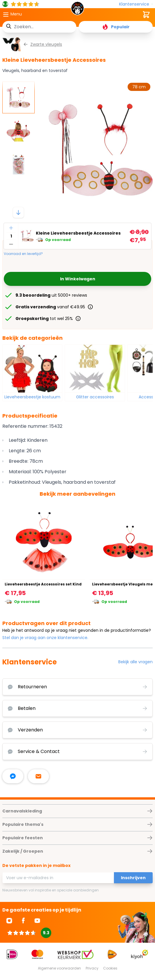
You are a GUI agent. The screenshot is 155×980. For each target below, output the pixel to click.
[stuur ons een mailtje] (38, 776)
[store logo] (77, 10)
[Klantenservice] (136, 4)
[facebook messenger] (13, 776)
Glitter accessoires (95, 397)
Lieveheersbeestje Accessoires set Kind (43, 584)
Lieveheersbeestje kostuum (32, 397)
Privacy (92, 968)
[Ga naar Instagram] (9, 921)
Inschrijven (133, 878)
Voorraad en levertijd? (23, 254)
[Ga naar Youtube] (37, 921)
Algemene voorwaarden (59, 968)
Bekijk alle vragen (135, 662)
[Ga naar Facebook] (23, 921)
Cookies (110, 968)
